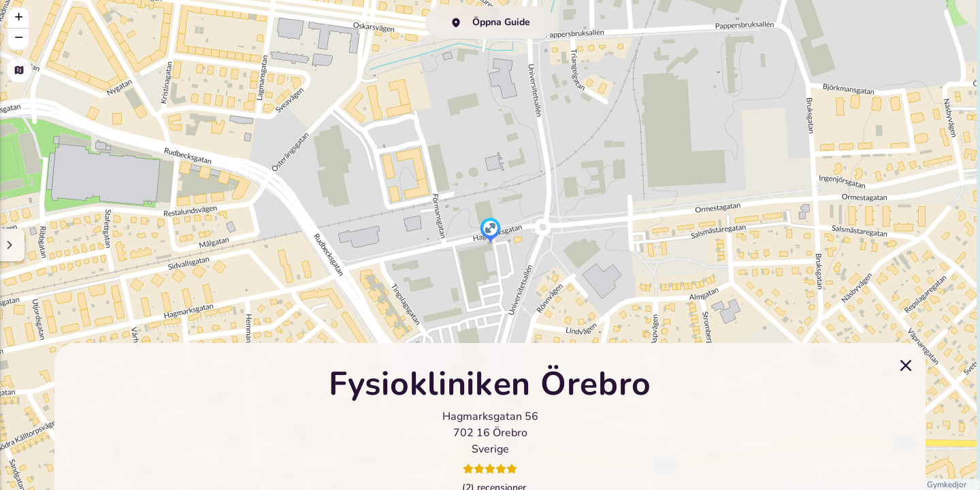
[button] (490, 231)
